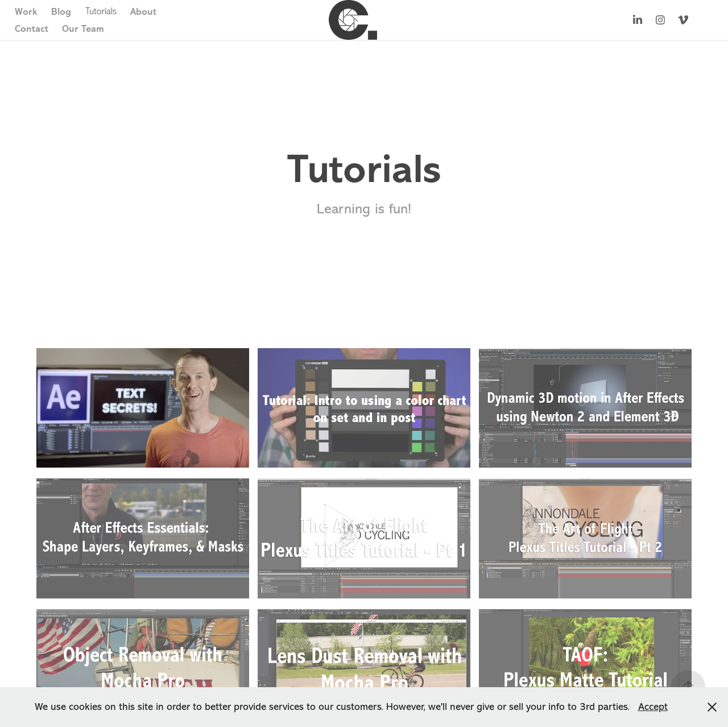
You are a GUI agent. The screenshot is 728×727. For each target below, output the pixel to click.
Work (26, 11)
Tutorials (101, 11)
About (143, 11)
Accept (653, 707)
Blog (61, 11)
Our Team (83, 28)
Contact (32, 28)
